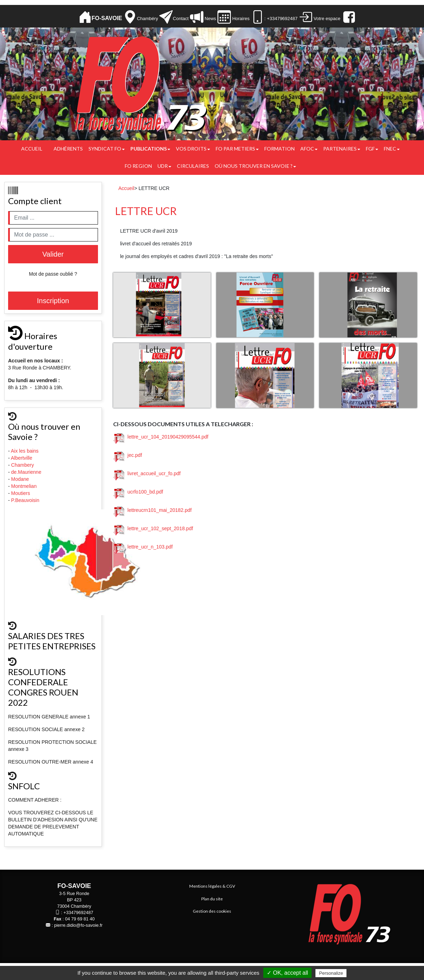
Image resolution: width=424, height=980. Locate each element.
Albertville (22, 458)
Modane (20, 479)
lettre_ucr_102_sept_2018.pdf (153, 528)
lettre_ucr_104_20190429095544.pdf (161, 437)
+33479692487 (78, 913)
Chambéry (147, 19)
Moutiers (21, 493)
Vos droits (193, 149)
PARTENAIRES (342, 149)
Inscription (53, 301)
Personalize (331, 973)
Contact (181, 19)
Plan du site (212, 899)
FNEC (392, 149)
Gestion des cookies (212, 911)
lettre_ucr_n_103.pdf (143, 547)
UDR (164, 166)
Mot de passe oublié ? (53, 274)
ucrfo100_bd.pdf (138, 492)
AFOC (309, 149)
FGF (372, 149)
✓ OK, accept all (287, 973)
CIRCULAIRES (193, 166)
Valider (53, 254)
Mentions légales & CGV (212, 886)
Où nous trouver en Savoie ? (255, 166)
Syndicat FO (107, 149)
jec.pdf (128, 455)
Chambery (23, 465)
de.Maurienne (27, 472)
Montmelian (25, 486)
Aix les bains (25, 451)
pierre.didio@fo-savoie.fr (78, 925)
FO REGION (138, 166)
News (210, 19)
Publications (150, 149)
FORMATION (279, 149)
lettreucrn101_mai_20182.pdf (153, 510)
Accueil (32, 149)
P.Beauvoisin (26, 500)
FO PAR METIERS (237, 149)
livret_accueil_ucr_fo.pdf (147, 473)
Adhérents (68, 149)
